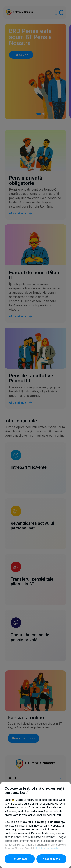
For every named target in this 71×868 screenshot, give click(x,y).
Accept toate (51, 859)
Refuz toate (20, 859)
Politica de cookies (48, 848)
